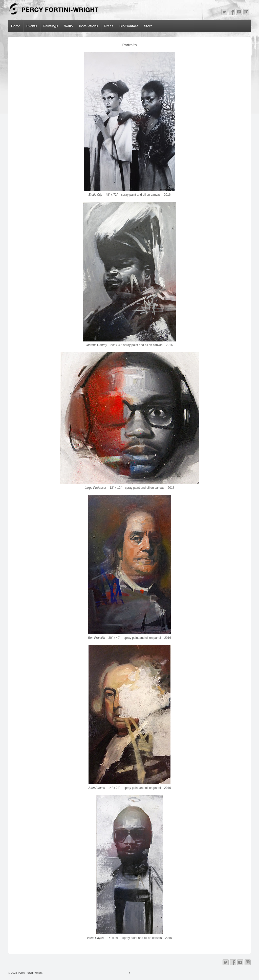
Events (32, 26)
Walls (68, 26)
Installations (89, 26)
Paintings (51, 26)
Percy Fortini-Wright (30, 973)
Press (109, 26)
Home (16, 26)
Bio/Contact (129, 26)
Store (148, 26)
